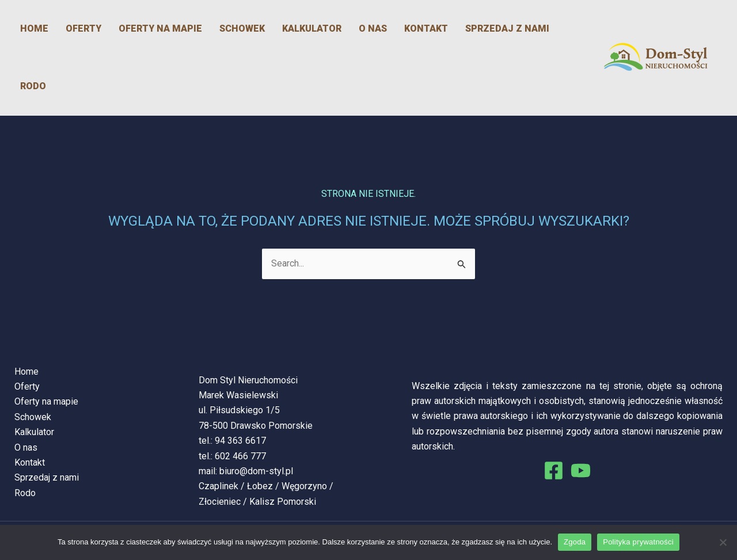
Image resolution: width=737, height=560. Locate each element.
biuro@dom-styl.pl (256, 471)
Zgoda (575, 542)
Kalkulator (312, 28)
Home (34, 28)
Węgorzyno (304, 486)
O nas (373, 28)
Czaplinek (219, 486)
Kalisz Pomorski (283, 502)
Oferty (83, 28)
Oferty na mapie (160, 28)
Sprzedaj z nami (507, 28)
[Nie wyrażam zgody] (723, 542)
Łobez (260, 486)
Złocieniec (220, 502)
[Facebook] (554, 471)
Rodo (33, 86)
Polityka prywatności (638, 542)
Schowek (242, 28)
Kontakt (426, 28)
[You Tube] (581, 471)
